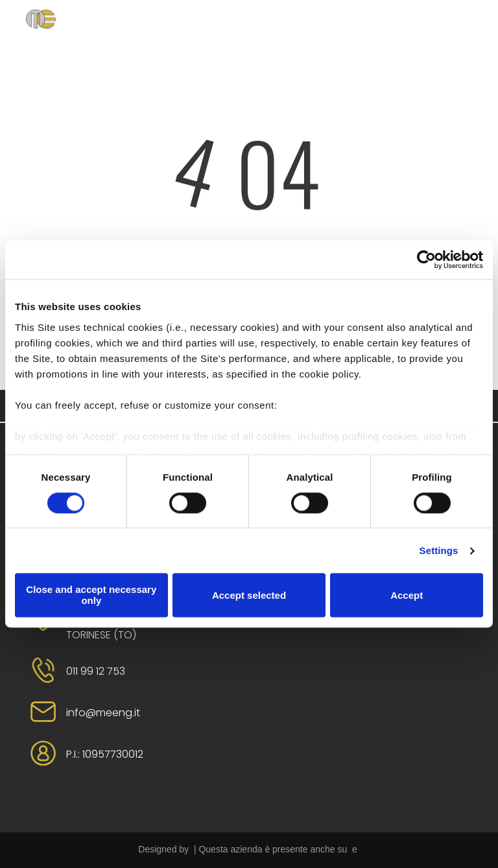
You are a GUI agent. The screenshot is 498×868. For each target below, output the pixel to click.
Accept (407, 595)
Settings (439, 550)
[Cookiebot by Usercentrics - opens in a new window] (426, 259)
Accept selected (249, 595)
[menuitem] (173, 34)
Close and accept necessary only (91, 596)
